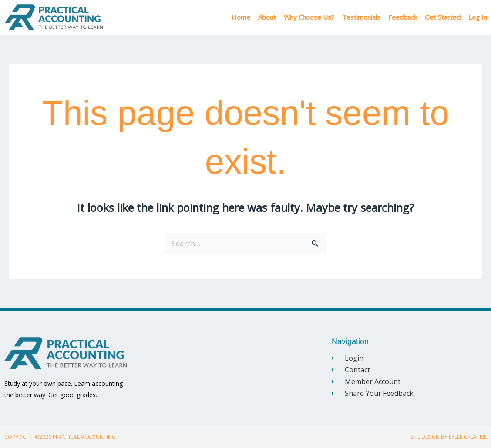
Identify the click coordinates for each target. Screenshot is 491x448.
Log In (478, 17)
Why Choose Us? (309, 17)
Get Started (443, 17)
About (267, 17)
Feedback (403, 17)
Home (241, 17)
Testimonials (361, 17)
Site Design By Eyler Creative (449, 437)
